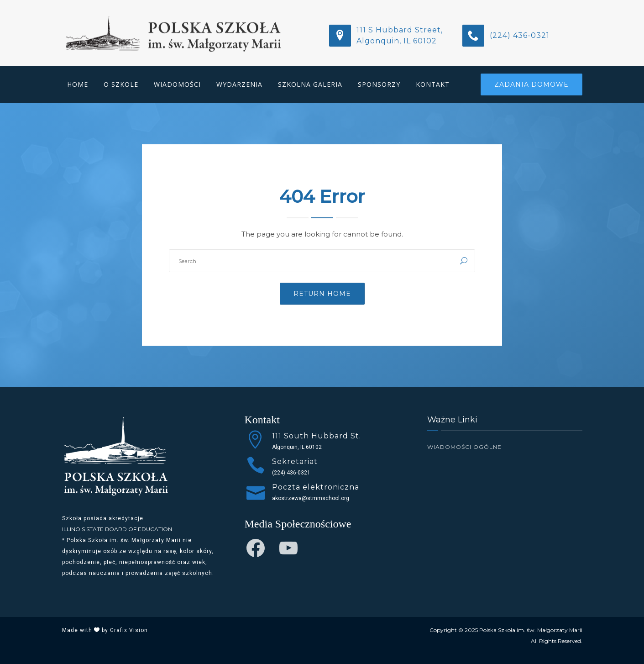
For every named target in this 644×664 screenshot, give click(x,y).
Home (78, 84)
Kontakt (433, 84)
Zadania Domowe (531, 84)
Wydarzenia (239, 84)
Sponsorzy (379, 84)
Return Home (322, 294)
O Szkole (121, 84)
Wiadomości (177, 84)
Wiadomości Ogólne (464, 447)
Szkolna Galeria (310, 84)
